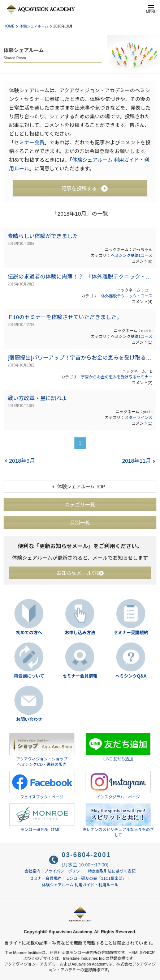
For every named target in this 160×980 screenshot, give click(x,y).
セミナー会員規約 (46, 878)
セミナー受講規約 (131, 633)
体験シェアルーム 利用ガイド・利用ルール (80, 885)
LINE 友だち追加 (118, 747)
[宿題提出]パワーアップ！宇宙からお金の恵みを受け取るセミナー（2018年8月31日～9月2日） (80, 358)
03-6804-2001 (86, 855)
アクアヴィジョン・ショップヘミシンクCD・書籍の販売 (42, 750)
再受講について (29, 676)
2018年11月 (137, 461)
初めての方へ (29, 633)
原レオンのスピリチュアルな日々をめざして (118, 820)
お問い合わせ (29, 720)
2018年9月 (22, 461)
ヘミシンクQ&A (131, 676)
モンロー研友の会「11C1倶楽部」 (96, 878)
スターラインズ (139, 417)
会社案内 (33, 871)
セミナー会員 (29, 143)
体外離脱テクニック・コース (127, 296)
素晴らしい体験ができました (43, 236)
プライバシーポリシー (64, 871)
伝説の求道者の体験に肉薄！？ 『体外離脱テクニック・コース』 (80, 277)
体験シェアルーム (34, 26)
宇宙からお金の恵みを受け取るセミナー (117, 377)
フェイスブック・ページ (42, 785)
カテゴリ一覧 (80, 504)
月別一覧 (80, 522)
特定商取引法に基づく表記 (112, 871)
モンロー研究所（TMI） (42, 818)
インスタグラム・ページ (118, 785)
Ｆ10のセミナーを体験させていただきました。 (65, 317)
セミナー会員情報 (80, 676)
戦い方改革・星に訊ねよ (37, 398)
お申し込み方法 (80, 633)
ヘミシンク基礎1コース (131, 255)
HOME (9, 26)
